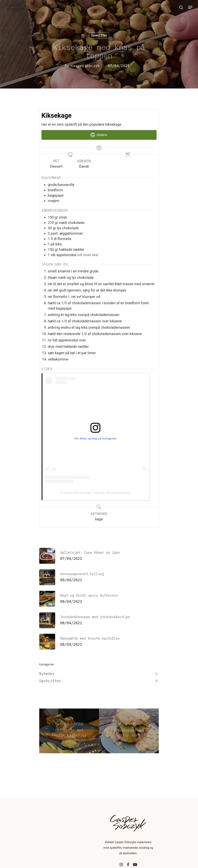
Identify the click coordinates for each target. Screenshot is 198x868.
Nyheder (47, 674)
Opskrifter (99, 35)
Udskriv (99, 135)
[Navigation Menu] (190, 7)
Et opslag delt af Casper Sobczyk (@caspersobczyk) (96, 493)
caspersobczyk (85, 66)
